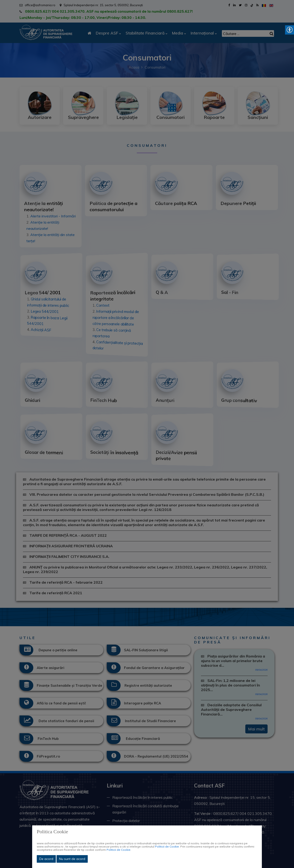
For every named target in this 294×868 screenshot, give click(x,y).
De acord (46, 859)
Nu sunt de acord (72, 859)
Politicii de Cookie (167, 846)
